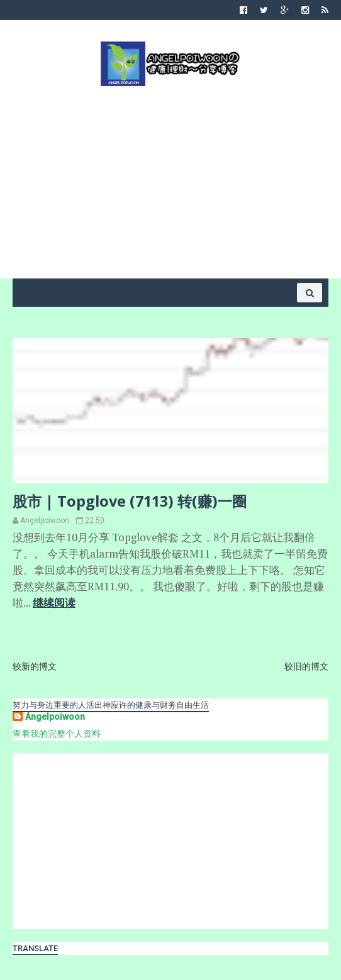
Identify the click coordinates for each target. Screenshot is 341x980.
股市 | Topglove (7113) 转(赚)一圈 (130, 501)
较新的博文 (35, 666)
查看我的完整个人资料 (57, 734)
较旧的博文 (306, 666)
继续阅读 (54, 603)
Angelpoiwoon (55, 717)
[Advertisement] (170, 181)
